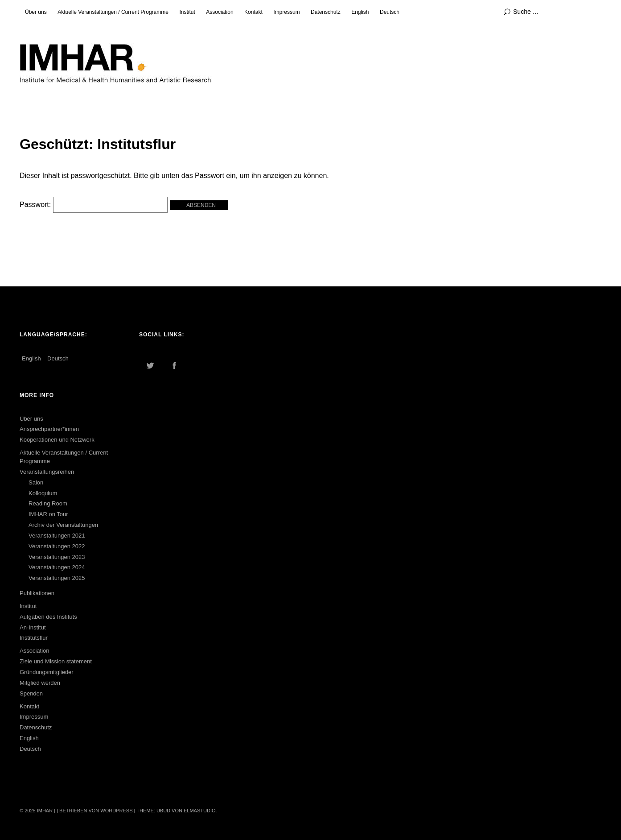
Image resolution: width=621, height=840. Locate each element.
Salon (36, 482)
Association (220, 12)
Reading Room (48, 503)
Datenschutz (326, 12)
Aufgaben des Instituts (48, 617)
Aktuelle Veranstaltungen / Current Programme (113, 12)
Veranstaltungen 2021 (57, 536)
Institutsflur (34, 638)
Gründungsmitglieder (47, 672)
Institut (187, 12)
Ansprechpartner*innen (49, 429)
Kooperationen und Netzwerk (57, 440)
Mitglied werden (40, 683)
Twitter (150, 365)
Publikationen (37, 593)
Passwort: (94, 205)
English (360, 12)
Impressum (286, 12)
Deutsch (390, 12)
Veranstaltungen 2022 (57, 546)
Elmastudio (200, 811)
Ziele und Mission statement (56, 661)
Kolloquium (43, 493)
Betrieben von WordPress (96, 811)
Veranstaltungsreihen (47, 472)
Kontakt (253, 12)
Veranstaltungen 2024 (57, 567)
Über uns (36, 12)
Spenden (31, 693)
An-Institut (33, 627)
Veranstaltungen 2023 (57, 557)
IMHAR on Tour (48, 514)
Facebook (174, 365)
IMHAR (45, 811)
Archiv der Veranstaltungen (63, 525)
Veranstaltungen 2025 (57, 578)
